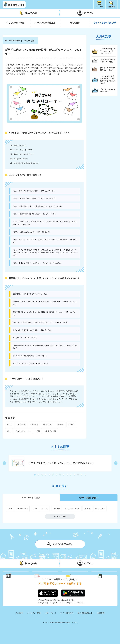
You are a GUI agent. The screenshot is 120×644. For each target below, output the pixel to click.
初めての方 (31, 13)
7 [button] (57, 475)
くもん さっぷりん (48, 576)
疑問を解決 (75, 23)
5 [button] (49, 475)
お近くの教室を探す (60, 544)
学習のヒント (18, 576)
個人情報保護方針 (85, 623)
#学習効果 (22, 424)
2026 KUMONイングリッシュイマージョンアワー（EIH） (108, 51)
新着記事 (107, 576)
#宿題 (38, 431)
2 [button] (39, 475)
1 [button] (35, 475)
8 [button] (60, 475)
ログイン (89, 13)
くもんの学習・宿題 (15, 23)
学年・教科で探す (89, 498)
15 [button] (85, 475)
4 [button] (46, 475)
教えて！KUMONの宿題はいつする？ (107, 69)
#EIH (10, 508)
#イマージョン (22, 508)
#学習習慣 (34, 424)
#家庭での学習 (50, 431)
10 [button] (67, 475)
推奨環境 (101, 623)
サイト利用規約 (67, 623)
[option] (60, 463)
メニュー (99, 7)
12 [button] (75, 475)
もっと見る (61, 516)
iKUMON (14, 5)
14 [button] (82, 475)
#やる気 (61, 424)
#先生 (9, 431)
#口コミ (10, 424)
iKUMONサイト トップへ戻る (22, 41)
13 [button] (78, 475)
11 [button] (71, 475)
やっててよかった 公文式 (105, 23)
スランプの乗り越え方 (45, 23)
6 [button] (53, 475)
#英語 (35, 508)
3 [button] (42, 475)
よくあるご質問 (34, 623)
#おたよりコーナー (23, 431)
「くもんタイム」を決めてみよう (108, 90)
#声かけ (71, 424)
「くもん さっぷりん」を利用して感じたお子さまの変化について (108, 80)
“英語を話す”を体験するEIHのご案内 (108, 61)
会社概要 (19, 623)
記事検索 (111, 7)
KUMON (60, 630)
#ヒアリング (48, 424)
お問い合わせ (50, 623)
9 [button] (64, 475)
